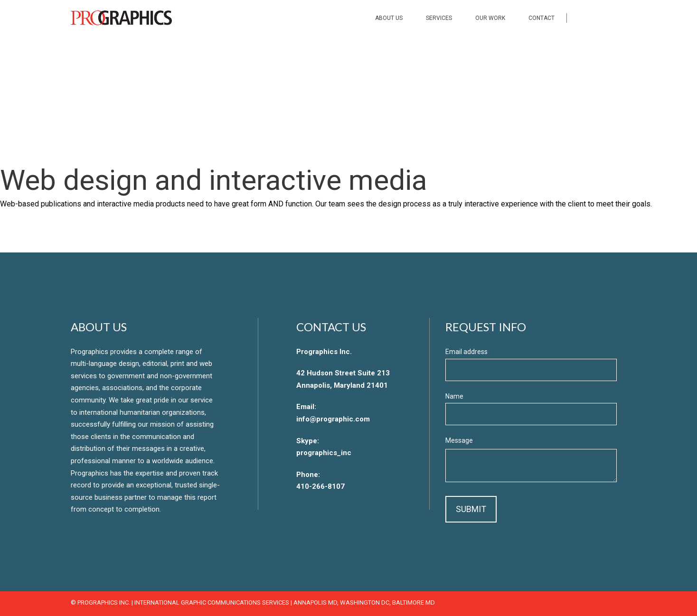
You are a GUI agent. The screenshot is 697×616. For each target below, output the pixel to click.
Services (439, 18)
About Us (389, 18)
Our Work (490, 18)
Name (454, 396)
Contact (542, 18)
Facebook (582, 18)
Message (459, 440)
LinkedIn (622, 18)
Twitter (602, 18)
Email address (466, 352)
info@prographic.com (333, 419)
